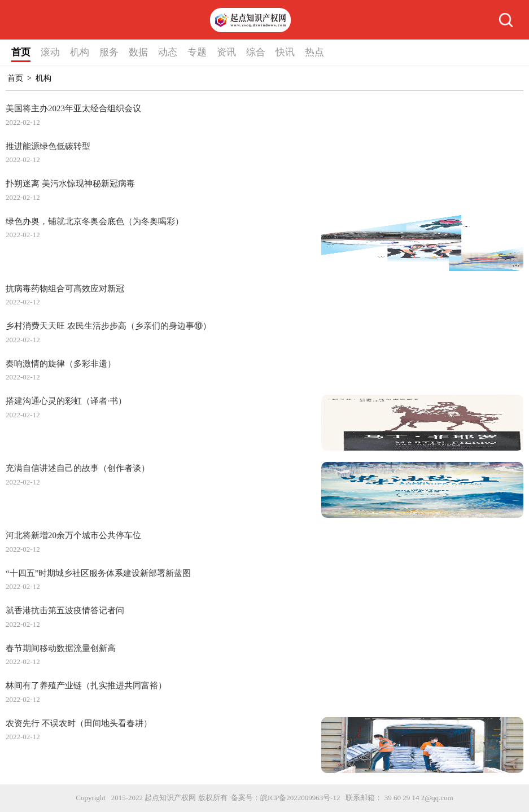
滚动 (50, 52)
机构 (80, 52)
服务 (109, 52)
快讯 (285, 52)
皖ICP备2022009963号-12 (300, 798)
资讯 (226, 52)
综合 (256, 52)
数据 (138, 52)
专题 (197, 52)
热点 (314, 52)
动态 (168, 52)
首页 (21, 52)
